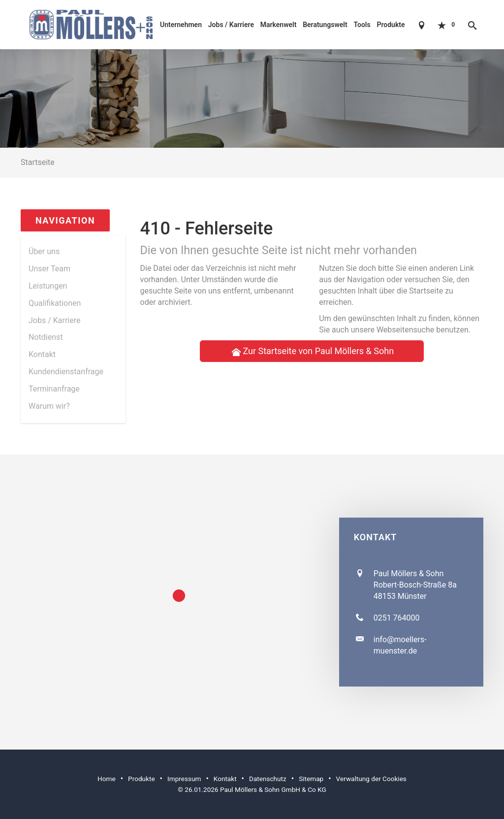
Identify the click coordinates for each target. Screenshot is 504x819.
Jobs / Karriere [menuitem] (54, 320)
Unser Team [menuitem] (49, 269)
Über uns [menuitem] (44, 251)
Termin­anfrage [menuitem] (54, 389)
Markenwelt (279, 25)
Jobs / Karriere (231, 25)
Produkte (391, 25)
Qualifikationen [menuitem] (55, 303)
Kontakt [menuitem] (42, 354)
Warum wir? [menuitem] (49, 406)
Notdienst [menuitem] (46, 337)
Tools (362, 25)
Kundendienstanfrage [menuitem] (66, 372)
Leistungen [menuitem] (48, 286)
